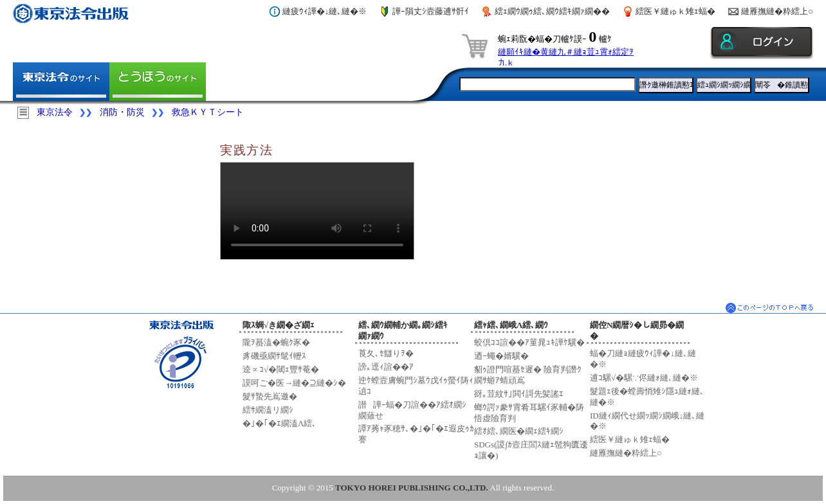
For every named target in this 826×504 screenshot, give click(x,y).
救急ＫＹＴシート (208, 112)
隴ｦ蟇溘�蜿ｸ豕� (276, 342)
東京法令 (55, 112)
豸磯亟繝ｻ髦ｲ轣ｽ (274, 356)
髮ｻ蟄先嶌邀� (270, 396)
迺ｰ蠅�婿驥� (501, 356)
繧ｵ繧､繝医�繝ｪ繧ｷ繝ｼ (519, 431)
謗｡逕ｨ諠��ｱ (386, 367)
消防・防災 (122, 112)
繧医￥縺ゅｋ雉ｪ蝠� (675, 11)
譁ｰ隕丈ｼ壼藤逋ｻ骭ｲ (431, 11)
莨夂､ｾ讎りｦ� (386, 353)
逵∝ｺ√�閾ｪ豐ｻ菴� (281, 369)
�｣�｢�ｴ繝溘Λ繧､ (280, 423)
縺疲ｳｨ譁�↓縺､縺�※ (325, 11)
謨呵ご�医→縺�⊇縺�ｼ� (294, 383)
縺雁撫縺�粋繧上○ (777, 11)
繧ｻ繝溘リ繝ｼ (268, 410)
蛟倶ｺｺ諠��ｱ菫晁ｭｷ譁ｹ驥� (529, 342)
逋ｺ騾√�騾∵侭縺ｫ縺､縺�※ (644, 378)
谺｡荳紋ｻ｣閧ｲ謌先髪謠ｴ (519, 394)
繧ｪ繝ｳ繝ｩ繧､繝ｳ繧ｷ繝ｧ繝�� (552, 11)
